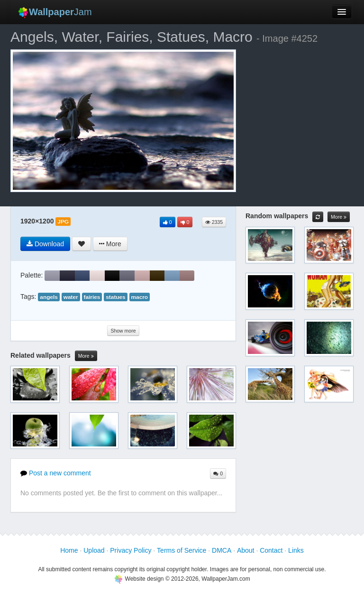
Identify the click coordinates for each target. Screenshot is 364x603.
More (86, 356)
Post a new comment (56, 473)
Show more (123, 331)
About (246, 550)
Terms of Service (182, 550)
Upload (94, 550)
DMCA (222, 550)
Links (296, 550)
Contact (271, 550)
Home (69, 550)
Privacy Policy (131, 550)
